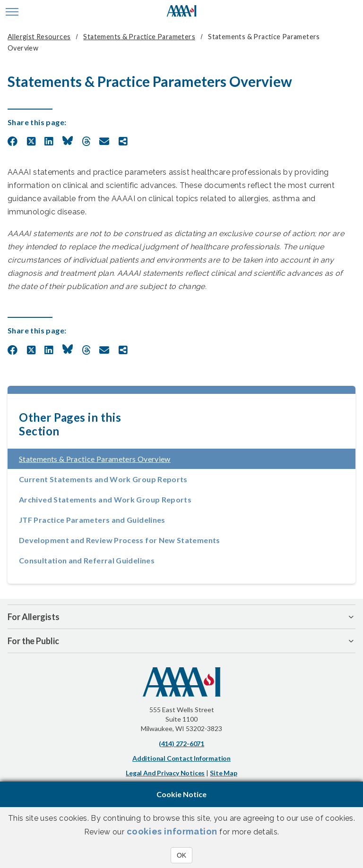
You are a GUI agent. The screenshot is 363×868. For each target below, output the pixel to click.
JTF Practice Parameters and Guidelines (92, 520)
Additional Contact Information (181, 758)
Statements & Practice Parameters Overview (123, 459)
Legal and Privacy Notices (165, 773)
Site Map (223, 773)
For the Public (33, 641)
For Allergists (34, 617)
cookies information (172, 831)
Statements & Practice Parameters (139, 37)
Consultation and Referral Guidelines (87, 560)
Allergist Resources (39, 37)
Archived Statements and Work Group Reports (105, 499)
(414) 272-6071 (181, 744)
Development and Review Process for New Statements (120, 540)
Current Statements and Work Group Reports (103, 479)
